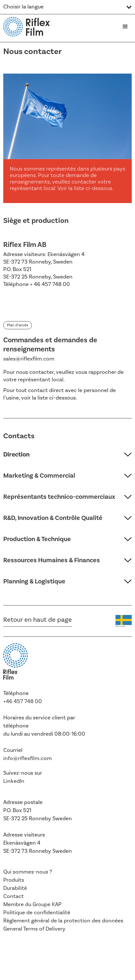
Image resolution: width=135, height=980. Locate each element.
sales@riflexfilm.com (29, 359)
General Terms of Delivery (34, 929)
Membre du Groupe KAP (32, 905)
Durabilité (15, 888)
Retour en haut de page (38, 620)
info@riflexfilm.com (27, 758)
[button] (125, 27)
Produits (14, 880)
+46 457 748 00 (23, 701)
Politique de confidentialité (37, 913)
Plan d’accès (18, 325)
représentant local (41, 380)
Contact (13, 896)
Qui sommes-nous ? (28, 872)
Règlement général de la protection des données (63, 921)
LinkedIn (14, 781)
